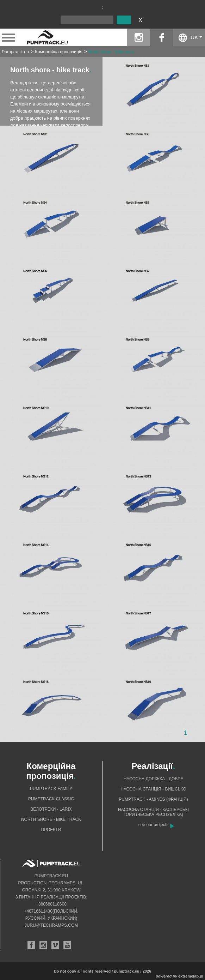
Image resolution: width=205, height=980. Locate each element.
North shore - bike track (111, 52)
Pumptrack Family (51, 789)
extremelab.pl (191, 976)
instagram (139, 37)
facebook (161, 37)
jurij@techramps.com (51, 925)
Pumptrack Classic (51, 799)
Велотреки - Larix (51, 809)
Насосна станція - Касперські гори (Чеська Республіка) (153, 812)
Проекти (51, 830)
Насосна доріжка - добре (154, 779)
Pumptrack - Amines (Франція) (153, 799)
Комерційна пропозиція (59, 52)
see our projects (153, 825)
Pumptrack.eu (15, 52)
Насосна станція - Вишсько (153, 789)
